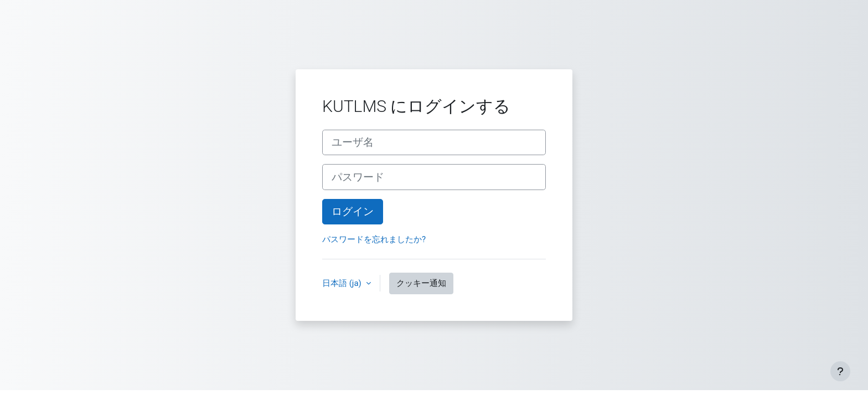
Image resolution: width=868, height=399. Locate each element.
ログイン (353, 212)
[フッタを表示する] (840, 371)
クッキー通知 (421, 283)
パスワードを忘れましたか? (374, 239)
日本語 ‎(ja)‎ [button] (343, 283)
